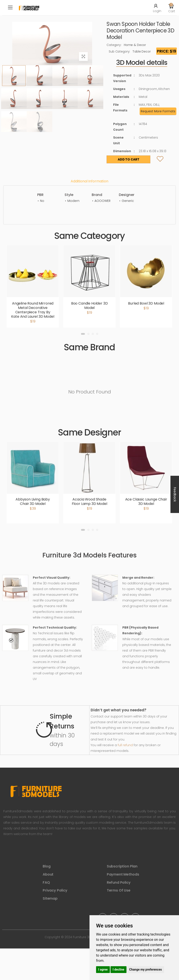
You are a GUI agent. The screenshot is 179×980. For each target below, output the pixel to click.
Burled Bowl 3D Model (146, 303)
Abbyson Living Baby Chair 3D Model (33, 501)
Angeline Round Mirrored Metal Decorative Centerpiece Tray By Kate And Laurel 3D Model (33, 310)
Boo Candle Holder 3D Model (89, 306)
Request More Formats (158, 111)
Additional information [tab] (89, 181)
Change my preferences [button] (145, 969)
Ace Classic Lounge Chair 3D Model (146, 501)
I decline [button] (118, 969)
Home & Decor (135, 45)
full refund (125, 745)
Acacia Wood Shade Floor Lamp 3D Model (89, 501)
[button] (171, 8)
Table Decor (141, 51)
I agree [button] (103, 969)
